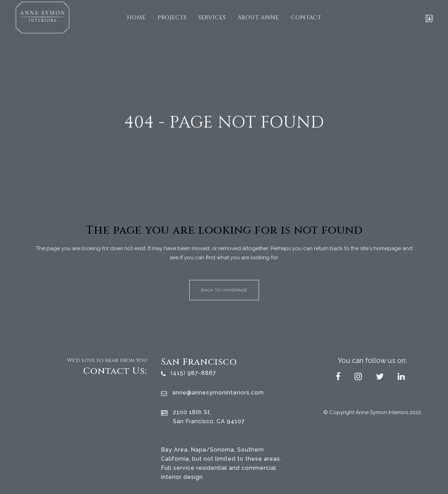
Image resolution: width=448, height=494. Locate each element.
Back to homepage (224, 290)
